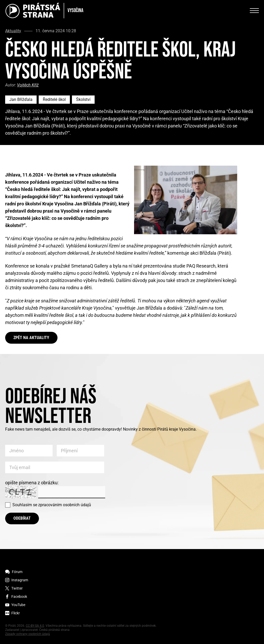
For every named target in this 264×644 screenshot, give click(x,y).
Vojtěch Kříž (28, 85)
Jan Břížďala (21, 99)
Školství (83, 99)
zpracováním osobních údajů (65, 505)
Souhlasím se (52, 505)
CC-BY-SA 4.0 (35, 626)
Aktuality (13, 31)
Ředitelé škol (54, 99)
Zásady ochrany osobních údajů (28, 634)
